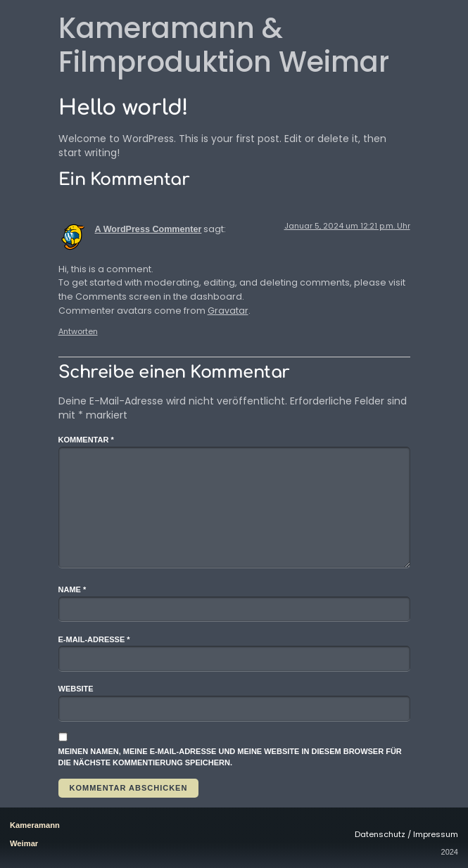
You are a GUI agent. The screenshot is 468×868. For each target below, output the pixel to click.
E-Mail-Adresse (94, 639)
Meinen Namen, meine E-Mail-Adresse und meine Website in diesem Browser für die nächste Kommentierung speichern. (230, 757)
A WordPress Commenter (148, 229)
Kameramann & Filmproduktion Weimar (224, 45)
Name (72, 589)
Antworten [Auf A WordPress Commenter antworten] (78, 331)
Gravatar (228, 311)
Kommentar (86, 440)
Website (76, 689)
